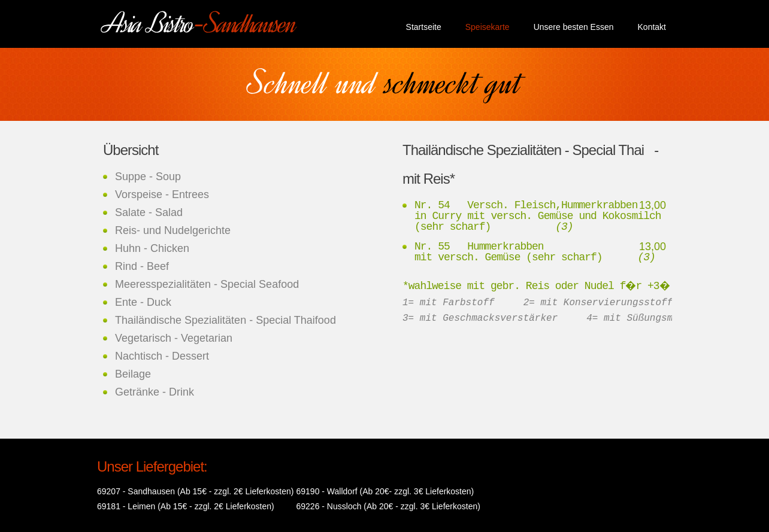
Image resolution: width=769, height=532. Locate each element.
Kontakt (652, 27)
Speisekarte (488, 27)
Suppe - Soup (148, 177)
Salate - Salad (149, 212)
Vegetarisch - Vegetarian (174, 338)
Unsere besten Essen (574, 27)
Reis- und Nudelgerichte (173, 230)
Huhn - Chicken (152, 248)
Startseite (424, 27)
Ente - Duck (143, 302)
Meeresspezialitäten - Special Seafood (207, 284)
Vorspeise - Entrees (162, 194)
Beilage (133, 374)
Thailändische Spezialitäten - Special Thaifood (225, 320)
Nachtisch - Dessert (162, 356)
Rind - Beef (142, 266)
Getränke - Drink (155, 392)
